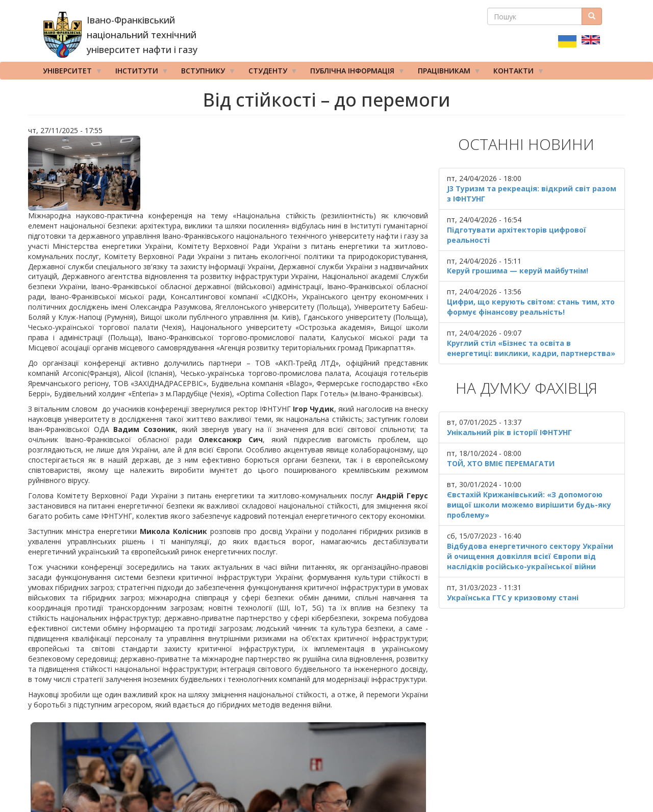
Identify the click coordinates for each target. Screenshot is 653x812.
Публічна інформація (354, 73)
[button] (228, 173)
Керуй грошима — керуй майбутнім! (518, 271)
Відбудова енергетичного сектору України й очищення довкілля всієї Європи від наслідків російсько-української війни (530, 556)
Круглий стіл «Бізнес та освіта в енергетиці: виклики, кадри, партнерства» (531, 348)
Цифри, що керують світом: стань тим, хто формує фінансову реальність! (531, 307)
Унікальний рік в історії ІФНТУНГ (509, 432)
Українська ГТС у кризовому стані (513, 598)
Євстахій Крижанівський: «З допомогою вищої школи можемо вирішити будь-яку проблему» (529, 505)
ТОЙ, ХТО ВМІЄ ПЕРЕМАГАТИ (501, 463)
